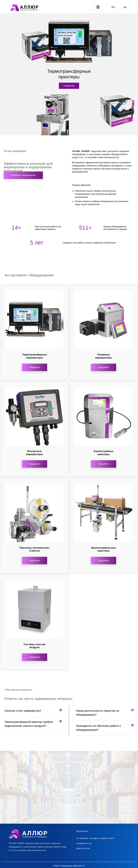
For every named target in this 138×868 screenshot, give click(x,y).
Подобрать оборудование (23, 175)
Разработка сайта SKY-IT (73, 866)
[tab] (33, 711)
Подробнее (69, 86)
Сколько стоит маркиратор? (23, 711)
